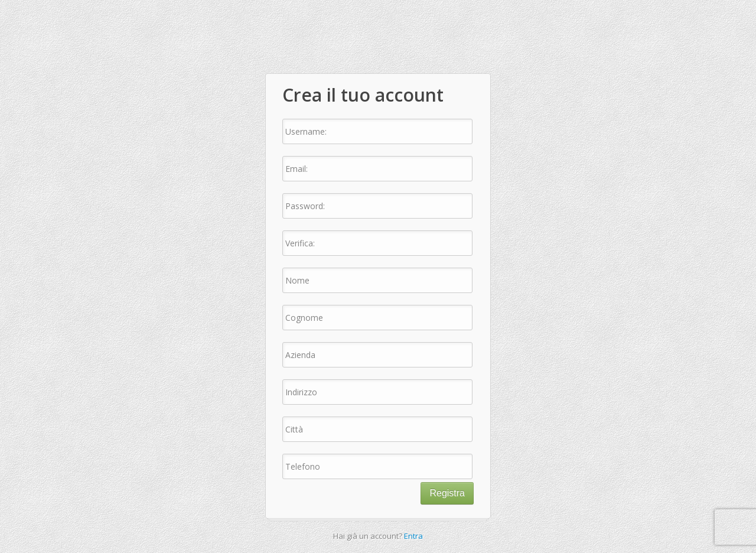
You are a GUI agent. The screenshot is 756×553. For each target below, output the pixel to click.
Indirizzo (301, 392)
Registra (447, 493)
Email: (296, 169)
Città (294, 429)
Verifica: (300, 243)
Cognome (304, 318)
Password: (305, 206)
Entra (413, 536)
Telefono (303, 466)
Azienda (300, 355)
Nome (297, 280)
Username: (306, 131)
